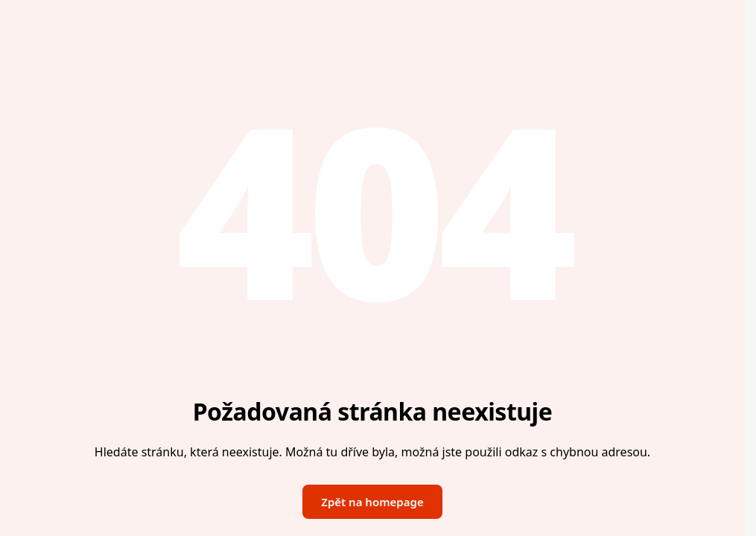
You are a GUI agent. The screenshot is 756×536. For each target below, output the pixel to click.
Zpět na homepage (372, 502)
